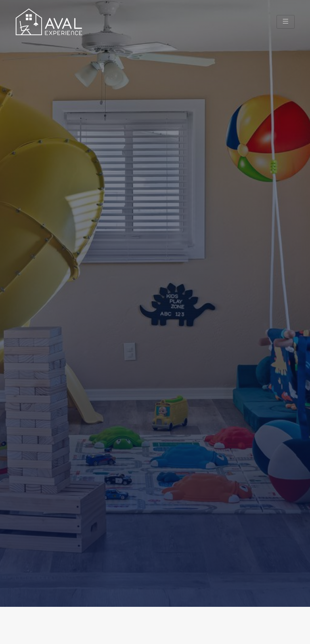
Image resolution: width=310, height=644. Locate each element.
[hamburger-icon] (286, 22)
